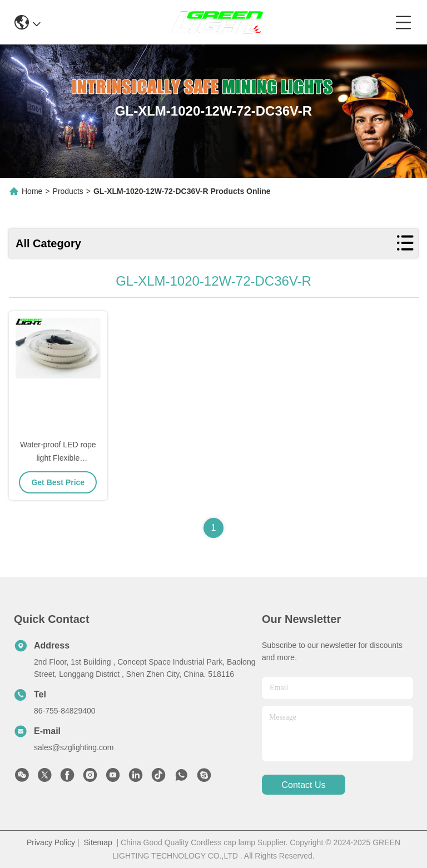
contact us (303, 785)
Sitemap (98, 842)
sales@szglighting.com (74, 747)
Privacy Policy (51, 842)
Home (32, 191)
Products (68, 191)
